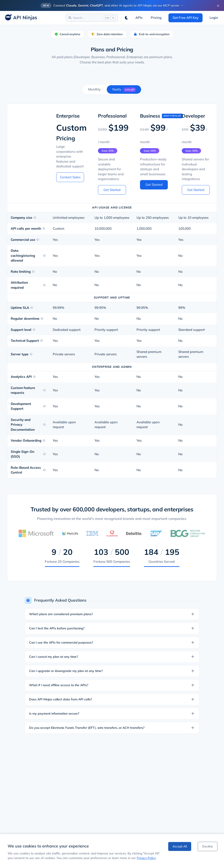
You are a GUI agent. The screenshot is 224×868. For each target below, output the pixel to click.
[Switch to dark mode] (126, 18)
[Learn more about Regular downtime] (42, 319)
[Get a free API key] (185, 18)
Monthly (94, 89)
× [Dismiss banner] (218, 5)
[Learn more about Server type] (31, 354)
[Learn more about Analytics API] (34, 377)
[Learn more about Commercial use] (38, 240)
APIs (139, 18)
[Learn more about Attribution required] (44, 285)
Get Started (112, 190)
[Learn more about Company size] (35, 218)
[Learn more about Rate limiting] (33, 272)
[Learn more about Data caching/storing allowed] (44, 256)
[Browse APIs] (139, 18)
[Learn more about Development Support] (44, 406)
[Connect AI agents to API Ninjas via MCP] (112, 5)
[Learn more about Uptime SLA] (32, 308)
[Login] (214, 18)
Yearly (124, 90)
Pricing (156, 18)
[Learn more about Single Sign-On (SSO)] (44, 454)
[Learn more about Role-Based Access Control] (44, 470)
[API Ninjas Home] (20, 18)
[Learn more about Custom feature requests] (44, 390)
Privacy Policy (146, 858)
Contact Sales (70, 177)
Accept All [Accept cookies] (180, 846)
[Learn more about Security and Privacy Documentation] (44, 425)
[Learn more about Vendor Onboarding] (44, 441)
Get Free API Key (185, 18)
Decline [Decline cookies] (208, 846)
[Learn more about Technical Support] (42, 341)
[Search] (92, 18)
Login (214, 18)
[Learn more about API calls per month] (44, 229)
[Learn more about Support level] (34, 330)
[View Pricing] (156, 18)
